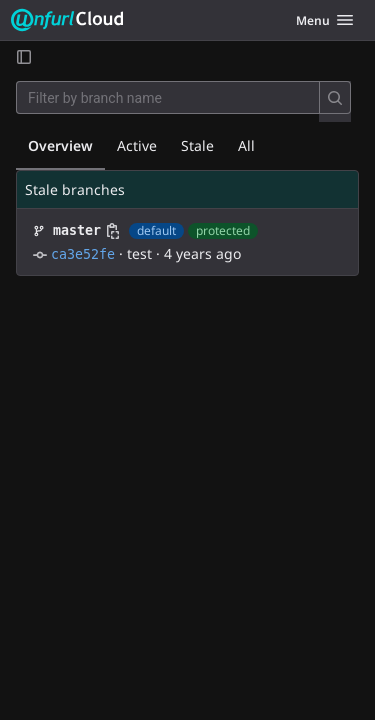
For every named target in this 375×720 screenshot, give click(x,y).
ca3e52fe (83, 254)
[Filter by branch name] (168, 97)
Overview (60, 145)
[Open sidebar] (24, 56)
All (246, 145)
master (77, 230)
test (139, 253)
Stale (197, 145)
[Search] (335, 97)
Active (137, 145)
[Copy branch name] (113, 231)
